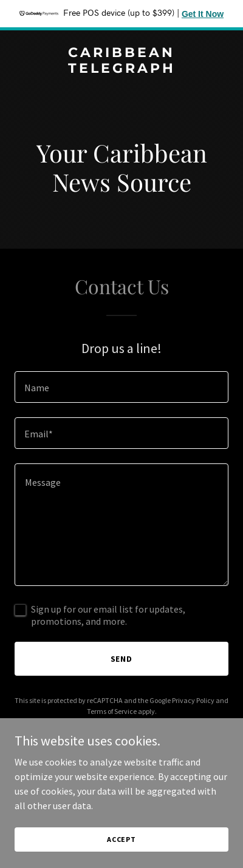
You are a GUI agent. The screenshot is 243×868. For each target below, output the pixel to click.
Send (122, 659)
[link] (122, 69)
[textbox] (122, 387)
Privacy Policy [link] (193, 700)
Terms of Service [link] (112, 711)
